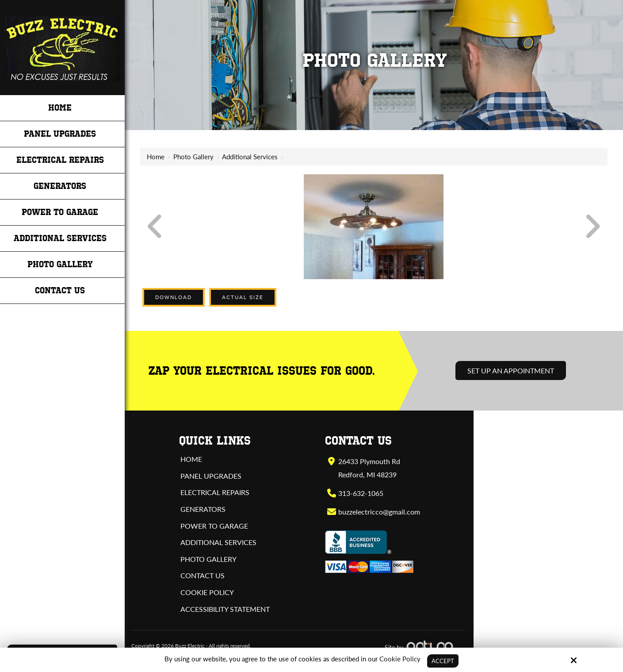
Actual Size (243, 297)
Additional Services (250, 157)
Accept (443, 660)
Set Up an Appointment (511, 371)
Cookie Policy (399, 658)
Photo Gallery (193, 157)
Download (174, 297)
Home (156, 157)
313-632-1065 (360, 493)
